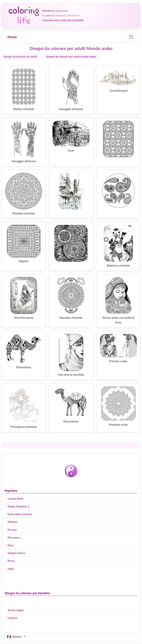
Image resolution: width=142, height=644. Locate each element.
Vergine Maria (16, 553)
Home (12, 37)
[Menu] (131, 37)
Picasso (12, 530)
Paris (11, 545)
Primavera (14, 538)
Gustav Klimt (16, 499)
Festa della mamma (20, 514)
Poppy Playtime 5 (18, 506)
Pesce (11, 561)
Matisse (12, 522)
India (11, 569)
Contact (12, 618)
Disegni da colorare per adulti (20, 57)
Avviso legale (16, 610)
